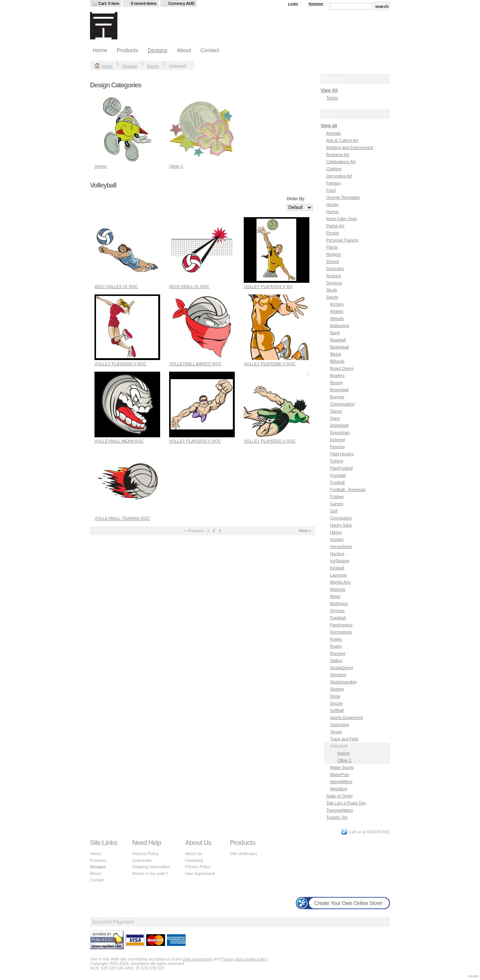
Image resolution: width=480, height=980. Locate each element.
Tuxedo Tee (337, 817)
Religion (334, 254)
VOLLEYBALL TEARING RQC (122, 518)
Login (293, 4)
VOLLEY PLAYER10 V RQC (195, 441)
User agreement (197, 959)
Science (334, 276)
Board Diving (342, 368)
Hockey (337, 539)
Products (127, 50)
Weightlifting (341, 782)
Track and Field (344, 739)
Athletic (337, 311)
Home (100, 50)
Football (337, 482)
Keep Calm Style (342, 219)
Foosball (338, 475)
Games (337, 504)
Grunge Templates (343, 197)
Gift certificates (244, 854)
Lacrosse (338, 575)
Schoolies (335, 269)
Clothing (334, 169)
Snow (335, 696)
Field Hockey (342, 454)
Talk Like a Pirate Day (346, 803)
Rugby (336, 646)
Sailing (336, 660)
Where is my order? (150, 873)
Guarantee (142, 860)
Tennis (336, 732)
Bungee (337, 397)
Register (316, 4)
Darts (335, 418)
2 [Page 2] (214, 531)
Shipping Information (151, 867)
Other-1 (176, 166)
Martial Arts (340, 582)
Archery (337, 304)
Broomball (339, 390)
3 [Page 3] (220, 531)
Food (331, 190)
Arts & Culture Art (342, 140)
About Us (193, 854)
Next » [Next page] (305, 531)
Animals (334, 133)
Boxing (336, 383)
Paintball (338, 618)
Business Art (338, 155)
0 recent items (144, 3)
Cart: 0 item (109, 3)
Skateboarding (343, 682)
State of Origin (339, 796)
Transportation (340, 810)
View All (329, 90)
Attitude (337, 318)
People (333, 233)
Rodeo (336, 639)
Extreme (338, 440)
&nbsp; (127, 130)
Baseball (338, 340)
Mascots (338, 589)
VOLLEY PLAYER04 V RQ (268, 287)
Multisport (339, 603)
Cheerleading (342, 404)
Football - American (348, 489)
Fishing (337, 461)
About (184, 50)
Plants (332, 247)
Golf (334, 511)
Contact (210, 50)
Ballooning (340, 326)
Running (338, 653)
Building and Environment (350, 147)
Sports (153, 66)
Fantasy (334, 183)
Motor (335, 596)
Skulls (332, 290)
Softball (337, 710)
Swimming (340, 725)
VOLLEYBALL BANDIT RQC (195, 364)
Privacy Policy (198, 867)
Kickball (337, 568)
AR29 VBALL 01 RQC (189, 287)
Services (334, 283)
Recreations (341, 632)
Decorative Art (339, 176)
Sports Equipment (346, 717)
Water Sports (342, 767)
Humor (101, 166)
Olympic (337, 611)
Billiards (337, 361)
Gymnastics (341, 518)
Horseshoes (341, 546)
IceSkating (340, 561)
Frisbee (337, 497)
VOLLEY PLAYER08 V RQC (120, 364)
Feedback (194, 860)
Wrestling (339, 789)
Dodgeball (339, 425)
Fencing (337, 447)
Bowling (337, 375)
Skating (337, 689)
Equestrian (340, 432)
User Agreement (200, 873)
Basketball (340, 347)
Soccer (336, 703)
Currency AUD (181, 3)
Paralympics (341, 625)
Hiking (336, 532)
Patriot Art (335, 226)
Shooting (338, 675)
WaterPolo (340, 774)
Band (335, 333)
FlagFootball (341, 468)
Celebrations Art (341, 162)
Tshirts (332, 98)
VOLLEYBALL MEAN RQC (119, 441)
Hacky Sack (341, 525)
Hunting (337, 554)
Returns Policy (145, 854)
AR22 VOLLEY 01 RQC (116, 287)
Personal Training (342, 240)
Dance (336, 411)
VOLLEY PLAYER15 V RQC (270, 441)
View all (329, 126)
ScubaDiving (342, 668)
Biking (336, 354)
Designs (158, 50)
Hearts (332, 204)
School (333, 261)
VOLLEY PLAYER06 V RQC (270, 364)
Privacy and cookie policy (244, 959)
